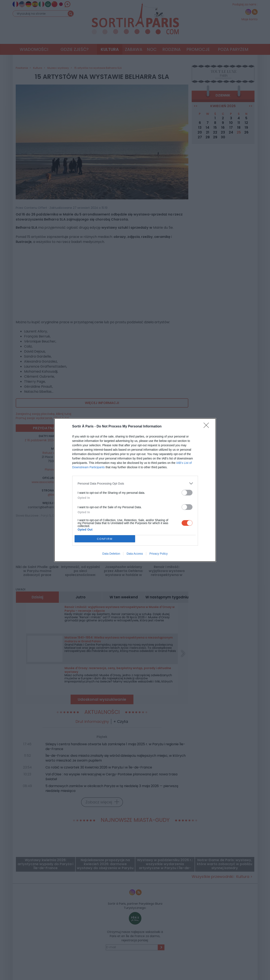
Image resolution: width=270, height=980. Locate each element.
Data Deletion (111, 554)
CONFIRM (105, 539)
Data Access (135, 554)
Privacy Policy (158, 554)
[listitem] (135, 483)
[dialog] (135, 490)
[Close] (208, 427)
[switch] (187, 493)
